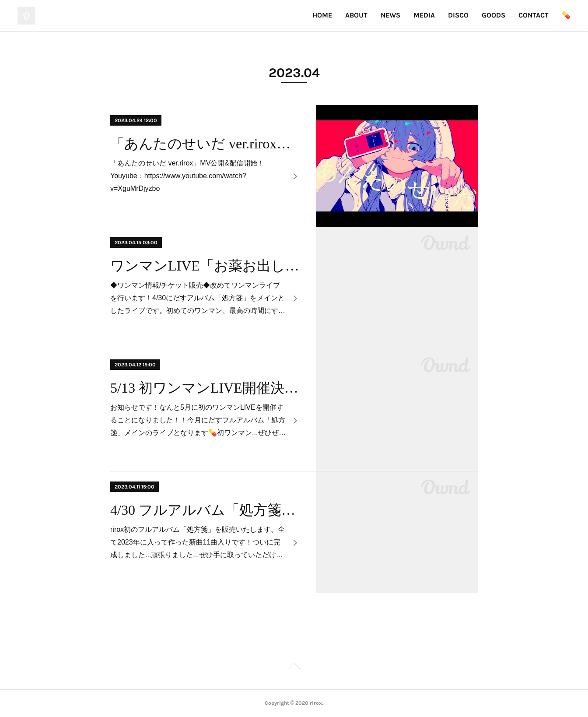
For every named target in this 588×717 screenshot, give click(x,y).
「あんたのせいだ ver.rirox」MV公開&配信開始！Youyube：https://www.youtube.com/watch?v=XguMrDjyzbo (187, 176)
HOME (322, 15)
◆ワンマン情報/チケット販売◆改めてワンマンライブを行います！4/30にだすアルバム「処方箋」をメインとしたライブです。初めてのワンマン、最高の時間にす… (198, 298)
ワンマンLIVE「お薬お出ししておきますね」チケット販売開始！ (205, 266)
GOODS (493, 15)
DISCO (458, 15)
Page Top (294, 668)
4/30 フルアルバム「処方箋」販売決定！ (205, 510)
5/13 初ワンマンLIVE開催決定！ (205, 388)
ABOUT (356, 15)
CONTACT (534, 15)
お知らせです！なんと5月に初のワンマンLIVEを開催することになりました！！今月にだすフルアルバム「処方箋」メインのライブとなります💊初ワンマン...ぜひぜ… (198, 420)
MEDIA (424, 15)
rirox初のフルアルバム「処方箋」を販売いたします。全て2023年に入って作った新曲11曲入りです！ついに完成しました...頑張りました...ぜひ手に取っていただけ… (198, 542)
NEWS (390, 15)
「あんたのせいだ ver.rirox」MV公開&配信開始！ (205, 144)
